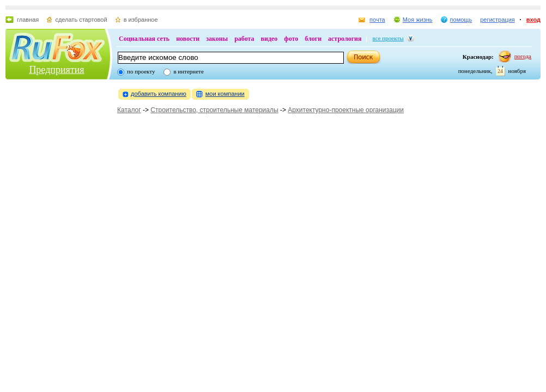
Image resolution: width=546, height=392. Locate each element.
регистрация (498, 20)
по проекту (141, 71)
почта (377, 20)
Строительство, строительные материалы (214, 110)
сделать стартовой (81, 20)
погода (523, 56)
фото (291, 39)
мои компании (225, 94)
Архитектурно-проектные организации (346, 110)
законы (217, 39)
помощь (461, 20)
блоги (313, 39)
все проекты (388, 38)
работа (244, 39)
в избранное (141, 20)
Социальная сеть (144, 39)
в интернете (188, 71)
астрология (345, 39)
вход (533, 20)
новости (188, 39)
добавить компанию (159, 94)
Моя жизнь (418, 20)
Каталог (129, 110)
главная (28, 20)
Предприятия (56, 70)
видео (269, 39)
